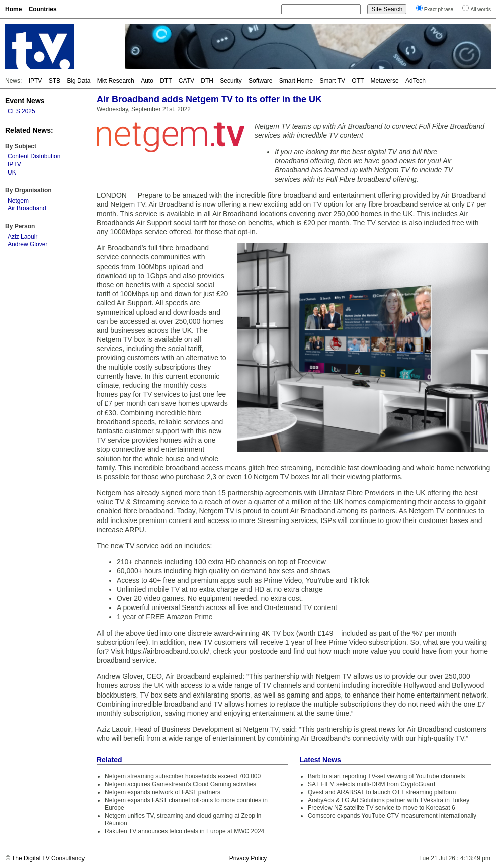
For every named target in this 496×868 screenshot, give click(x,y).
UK (12, 172)
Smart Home (296, 81)
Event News (25, 101)
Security (231, 81)
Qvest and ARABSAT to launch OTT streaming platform (382, 792)
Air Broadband (27, 208)
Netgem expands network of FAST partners (162, 792)
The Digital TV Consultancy (48, 858)
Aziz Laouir (22, 237)
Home (13, 9)
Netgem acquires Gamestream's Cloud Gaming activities (180, 784)
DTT (166, 81)
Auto (147, 81)
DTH (207, 81)
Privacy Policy (248, 858)
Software (260, 81)
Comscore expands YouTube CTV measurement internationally (392, 816)
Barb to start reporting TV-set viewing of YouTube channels (386, 776)
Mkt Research (116, 81)
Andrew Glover (27, 244)
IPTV (35, 81)
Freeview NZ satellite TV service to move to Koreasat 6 (382, 808)
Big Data (78, 81)
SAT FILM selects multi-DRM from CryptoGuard (371, 784)
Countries (43, 9)
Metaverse (385, 81)
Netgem (18, 201)
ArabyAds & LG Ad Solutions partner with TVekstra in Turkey (389, 800)
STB (55, 81)
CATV (186, 81)
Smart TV (332, 81)
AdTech (416, 81)
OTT (358, 81)
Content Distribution (34, 156)
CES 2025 (21, 111)
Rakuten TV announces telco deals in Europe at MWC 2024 (184, 831)
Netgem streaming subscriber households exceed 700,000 (183, 776)
